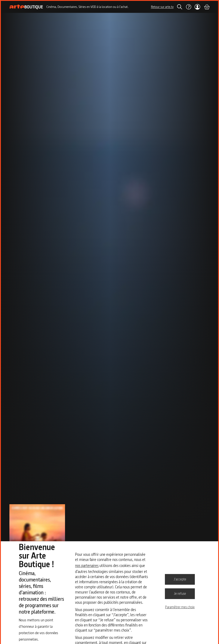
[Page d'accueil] (26, 7)
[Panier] (207, 7)
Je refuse (180, 593)
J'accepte (180, 579)
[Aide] (188, 7)
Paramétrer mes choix (180, 607)
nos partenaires (87, 566)
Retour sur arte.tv (162, 7)
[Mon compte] (198, 7)
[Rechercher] (180, 7)
